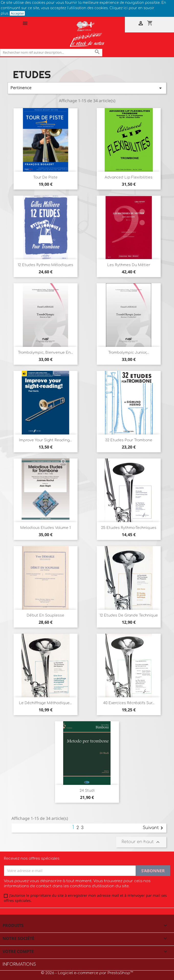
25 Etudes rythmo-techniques (129, 528)
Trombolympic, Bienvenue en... (45, 353)
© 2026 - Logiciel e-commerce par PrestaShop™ (87, 973)
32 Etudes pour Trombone (129, 440)
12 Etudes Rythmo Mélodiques (45, 265)
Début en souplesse (45, 615)
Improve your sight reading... (45, 440)
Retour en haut (141, 842)
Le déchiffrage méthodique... (45, 703)
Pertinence (87, 88)
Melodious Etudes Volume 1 (45, 528)
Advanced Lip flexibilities (129, 177)
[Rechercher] (51, 52)
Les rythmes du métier (129, 265)
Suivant (154, 828)
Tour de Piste (45, 177)
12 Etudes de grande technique (129, 615)
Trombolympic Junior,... (129, 353)
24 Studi (87, 791)
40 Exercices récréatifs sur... (129, 703)
